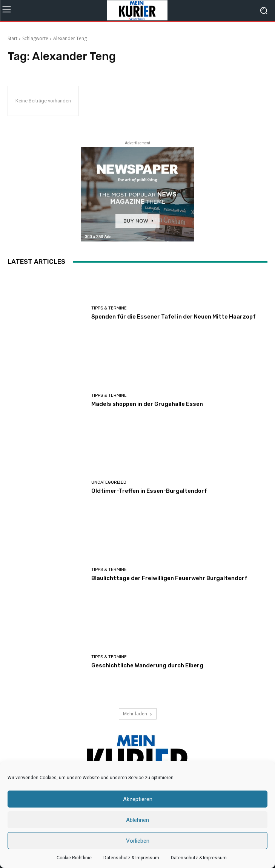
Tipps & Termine (109, 308)
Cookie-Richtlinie (74, 858)
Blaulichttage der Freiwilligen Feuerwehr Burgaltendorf (169, 578)
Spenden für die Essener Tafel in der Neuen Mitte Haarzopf (174, 317)
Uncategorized (109, 482)
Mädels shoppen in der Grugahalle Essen (147, 404)
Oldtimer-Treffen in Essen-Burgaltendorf (149, 491)
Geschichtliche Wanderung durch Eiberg (147, 665)
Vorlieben (138, 841)
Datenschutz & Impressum (131, 858)
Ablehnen (137, 820)
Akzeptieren (138, 799)
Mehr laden (138, 714)
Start (12, 38)
